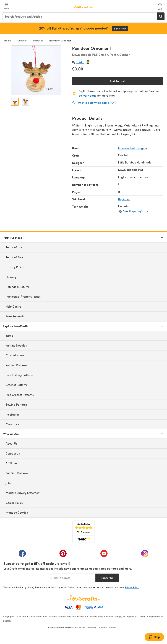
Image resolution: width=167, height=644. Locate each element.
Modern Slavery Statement (23, 493)
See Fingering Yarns (136, 211)
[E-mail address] (72, 578)
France (113, 627)
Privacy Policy (15, 267)
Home (8, 40)
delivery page (88, 95)
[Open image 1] (15, 102)
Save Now (121, 29)
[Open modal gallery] (36, 70)
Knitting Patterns (16, 365)
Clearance (12, 424)
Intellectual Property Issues (23, 296)
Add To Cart (117, 81)
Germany (92, 627)
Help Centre (13, 306)
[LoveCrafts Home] (83, 598)
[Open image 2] (26, 102)
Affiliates (11, 463)
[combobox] (80, 16)
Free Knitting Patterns (19, 375)
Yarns (9, 336)
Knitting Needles (16, 345)
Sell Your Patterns (17, 473)
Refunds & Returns (18, 287)
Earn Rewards (15, 316)
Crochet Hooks (15, 355)
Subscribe (107, 578)
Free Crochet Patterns (20, 395)
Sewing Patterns (16, 404)
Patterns (38, 40)
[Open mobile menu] (7, 6)
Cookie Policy (14, 503)
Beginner (124, 199)
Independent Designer (133, 148)
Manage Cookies (17, 512)
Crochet (22, 40)
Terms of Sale (14, 257)
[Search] (161, 16)
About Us (11, 443)
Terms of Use (14, 247)
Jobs (8, 483)
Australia (103, 627)
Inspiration (13, 414)
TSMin (80, 62)
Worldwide (80, 627)
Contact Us (13, 453)
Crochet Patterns (17, 385)
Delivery (11, 277)
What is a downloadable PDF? (97, 102)
